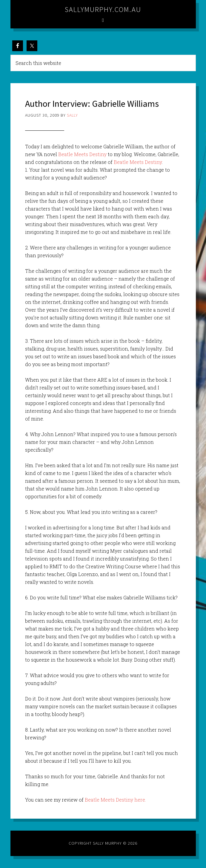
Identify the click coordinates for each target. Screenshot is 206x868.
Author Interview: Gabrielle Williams (92, 103)
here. (140, 800)
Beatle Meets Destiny (82, 154)
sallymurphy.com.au (103, 9)
